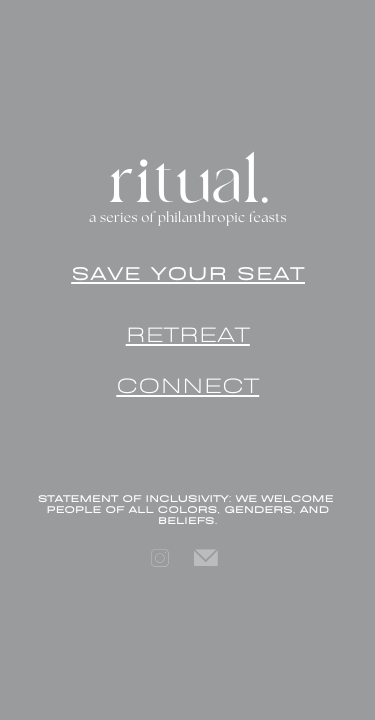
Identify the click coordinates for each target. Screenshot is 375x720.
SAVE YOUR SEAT (188, 271)
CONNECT (187, 382)
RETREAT (188, 331)
